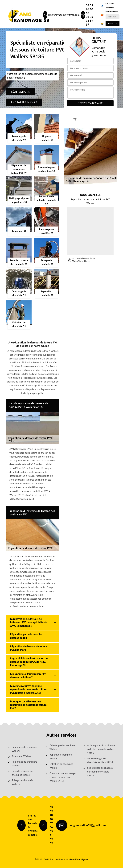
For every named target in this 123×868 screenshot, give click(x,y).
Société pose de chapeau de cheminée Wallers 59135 (100, 772)
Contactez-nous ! (24, 102)
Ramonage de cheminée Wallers (24, 749)
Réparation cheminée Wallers (61, 757)
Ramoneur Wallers (21, 756)
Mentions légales (79, 859)
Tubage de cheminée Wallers (23, 782)
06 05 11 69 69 (89, 21)
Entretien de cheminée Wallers (61, 766)
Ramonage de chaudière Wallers (24, 764)
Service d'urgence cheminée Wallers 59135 (100, 760)
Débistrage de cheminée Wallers (62, 747)
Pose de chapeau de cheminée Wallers (22, 773)
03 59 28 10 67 (89, 9)
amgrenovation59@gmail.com (64, 15)
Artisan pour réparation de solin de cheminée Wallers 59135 (101, 749)
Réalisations (20, 92)
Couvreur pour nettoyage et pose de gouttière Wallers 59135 (63, 777)
